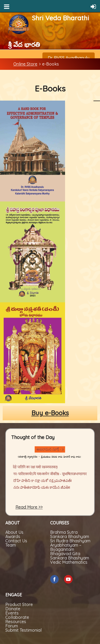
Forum (12, 626)
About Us (14, 532)
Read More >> (29, 507)
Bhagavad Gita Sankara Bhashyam (70, 556)
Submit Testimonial (23, 630)
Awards (13, 536)
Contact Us (16, 541)
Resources (16, 622)
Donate (13, 609)
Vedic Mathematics (69, 562)
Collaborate (17, 617)
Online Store (25, 64)
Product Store (19, 604)
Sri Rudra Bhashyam (70, 541)
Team (11, 545)
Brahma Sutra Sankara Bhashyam (70, 534)
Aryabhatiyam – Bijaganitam (66, 547)
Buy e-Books (50, 413)
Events (12, 613)
